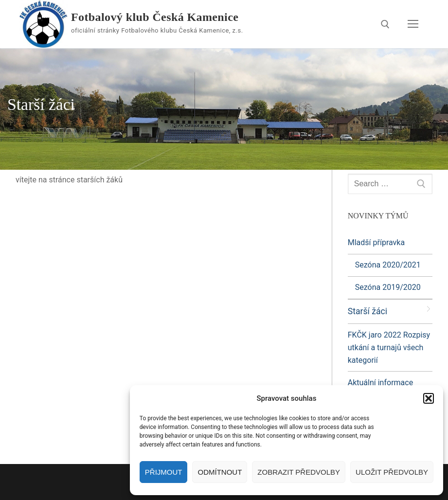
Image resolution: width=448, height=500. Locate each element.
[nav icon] (413, 24)
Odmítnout (220, 472)
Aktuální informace (380, 383)
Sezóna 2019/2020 (388, 287)
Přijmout (164, 472)
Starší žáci (367, 311)
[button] (429, 398)
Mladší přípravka (377, 242)
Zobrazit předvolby (299, 472)
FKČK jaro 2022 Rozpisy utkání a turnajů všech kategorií (389, 348)
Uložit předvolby (392, 472)
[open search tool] (385, 24)
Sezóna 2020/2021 (388, 265)
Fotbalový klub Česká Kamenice (155, 17)
